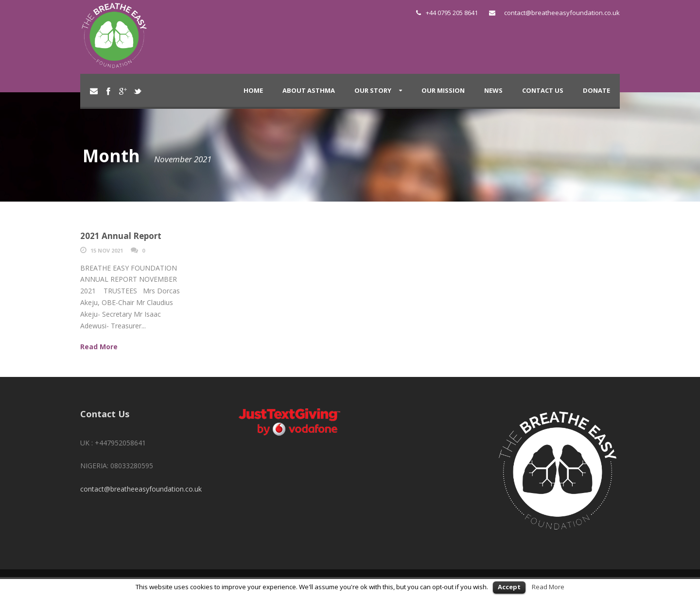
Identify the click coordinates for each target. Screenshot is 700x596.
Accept (509, 587)
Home (253, 90)
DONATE (596, 90)
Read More (548, 587)
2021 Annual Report (121, 236)
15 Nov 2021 (107, 250)
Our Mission (443, 90)
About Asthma (309, 90)
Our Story (373, 90)
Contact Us (543, 90)
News (493, 90)
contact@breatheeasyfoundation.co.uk (562, 13)
